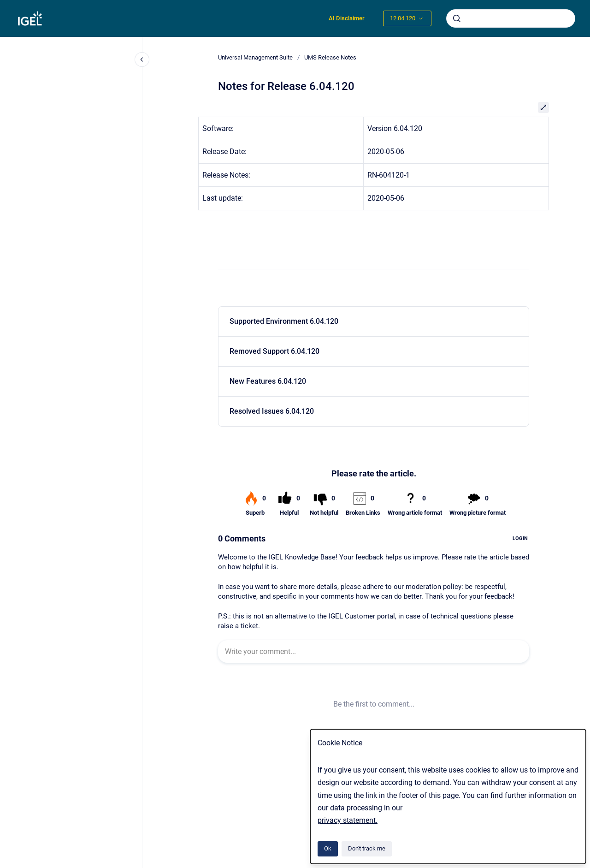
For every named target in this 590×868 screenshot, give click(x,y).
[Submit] (457, 18)
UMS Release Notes (330, 57)
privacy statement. (348, 820)
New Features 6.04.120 (268, 381)
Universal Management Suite (255, 57)
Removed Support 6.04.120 (274, 351)
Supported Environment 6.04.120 (284, 321)
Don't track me (367, 848)
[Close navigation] (142, 59)
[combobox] (511, 18)
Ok (328, 848)
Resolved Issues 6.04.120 (272, 411)
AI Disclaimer (347, 18)
